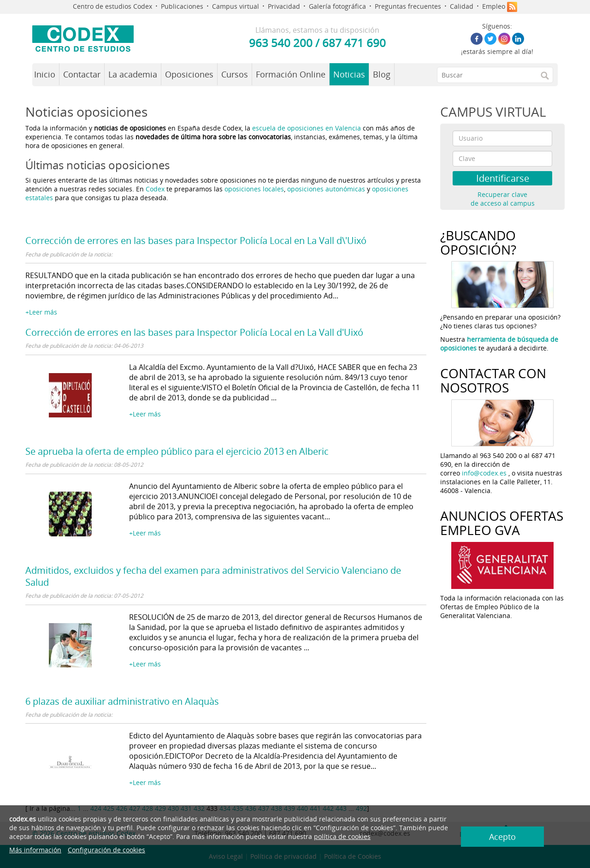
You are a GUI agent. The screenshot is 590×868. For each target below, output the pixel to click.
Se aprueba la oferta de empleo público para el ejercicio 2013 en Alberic (177, 451)
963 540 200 (281, 43)
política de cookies (342, 836)
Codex (156, 189)
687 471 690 (354, 43)
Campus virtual (236, 6)
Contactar (82, 74)
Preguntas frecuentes (408, 6)
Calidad (462, 6)
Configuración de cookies (106, 850)
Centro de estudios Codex (112, 6)
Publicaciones (182, 6)
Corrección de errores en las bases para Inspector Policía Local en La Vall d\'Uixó (196, 241)
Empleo (494, 6)
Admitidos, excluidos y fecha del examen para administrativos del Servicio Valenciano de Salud (213, 576)
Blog (382, 74)
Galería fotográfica (337, 6)
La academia (133, 74)
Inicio (45, 74)
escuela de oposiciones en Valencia (307, 128)
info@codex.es (484, 473)
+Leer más (41, 312)
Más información (35, 850)
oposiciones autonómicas (326, 189)
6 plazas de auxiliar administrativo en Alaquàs (122, 701)
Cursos (235, 74)
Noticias (349, 74)
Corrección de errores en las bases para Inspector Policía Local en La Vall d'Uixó (194, 332)
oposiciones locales (254, 189)
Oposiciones (189, 74)
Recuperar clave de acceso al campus (503, 199)
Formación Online (291, 74)
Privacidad (284, 6)
